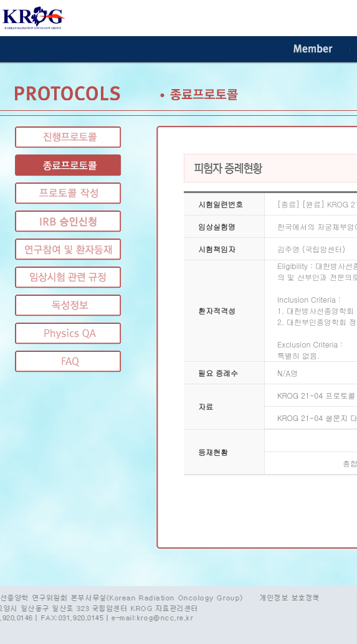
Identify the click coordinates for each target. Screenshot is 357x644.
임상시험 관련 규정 (68, 277)
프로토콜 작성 (68, 193)
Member (313, 49)
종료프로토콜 (68, 165)
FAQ (68, 362)
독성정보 (68, 305)
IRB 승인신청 (68, 221)
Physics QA (68, 334)
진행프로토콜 (68, 137)
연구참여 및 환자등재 (68, 249)
